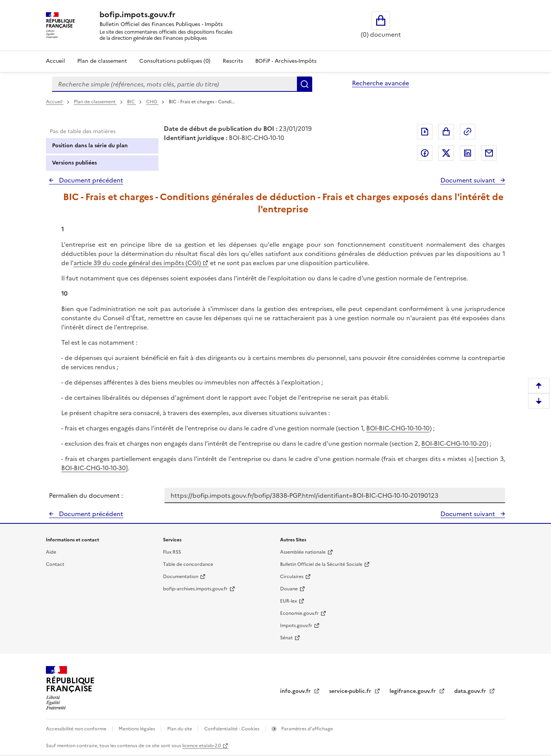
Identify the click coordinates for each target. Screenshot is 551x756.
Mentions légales (137, 729)
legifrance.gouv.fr (413, 691)
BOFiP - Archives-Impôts (286, 61)
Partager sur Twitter (446, 153)
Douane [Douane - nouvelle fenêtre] (289, 589)
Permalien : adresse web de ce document (468, 132)
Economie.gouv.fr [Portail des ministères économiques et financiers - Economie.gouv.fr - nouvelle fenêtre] (299, 613)
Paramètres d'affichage (306, 729)
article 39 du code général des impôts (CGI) (137, 263)
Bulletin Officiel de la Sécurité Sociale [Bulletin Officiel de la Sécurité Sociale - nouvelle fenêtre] (321, 564)
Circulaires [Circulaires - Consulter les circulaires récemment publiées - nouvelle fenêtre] (292, 577)
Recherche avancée (381, 83)
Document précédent (90, 180)
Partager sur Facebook (425, 153)
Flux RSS (172, 552)
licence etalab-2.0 (201, 746)
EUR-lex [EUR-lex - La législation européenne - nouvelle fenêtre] (289, 601)
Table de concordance (188, 564)
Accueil (55, 61)
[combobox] (174, 84)
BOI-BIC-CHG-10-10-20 (454, 443)
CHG (152, 102)
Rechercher (305, 84)
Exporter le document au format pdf (425, 132)
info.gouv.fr (296, 691)
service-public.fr (351, 691)
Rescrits (233, 61)
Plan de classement (95, 102)
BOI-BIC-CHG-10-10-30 (94, 468)
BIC (131, 102)
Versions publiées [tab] (74, 163)
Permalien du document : (86, 495)
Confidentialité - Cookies (232, 729)
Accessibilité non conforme (77, 729)
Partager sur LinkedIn (468, 153)
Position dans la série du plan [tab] (90, 146)
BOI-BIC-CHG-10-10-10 (398, 428)
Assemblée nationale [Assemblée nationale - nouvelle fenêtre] (303, 552)
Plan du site (180, 729)
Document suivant (469, 180)
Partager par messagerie (489, 153)
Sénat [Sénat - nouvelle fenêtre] (286, 638)
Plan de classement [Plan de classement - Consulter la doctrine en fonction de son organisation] (102, 61)
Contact (55, 564)
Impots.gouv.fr (296, 626)
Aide (51, 552)
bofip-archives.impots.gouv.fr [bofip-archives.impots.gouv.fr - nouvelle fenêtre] (195, 589)
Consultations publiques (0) (175, 61)
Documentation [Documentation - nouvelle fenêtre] (181, 577)
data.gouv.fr (471, 691)
